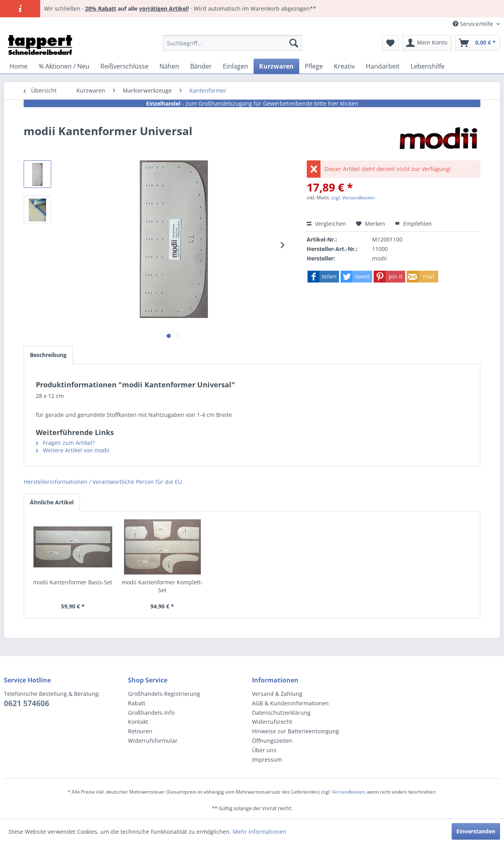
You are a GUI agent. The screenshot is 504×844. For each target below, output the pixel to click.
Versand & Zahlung (277, 694)
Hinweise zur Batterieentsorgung (296, 731)
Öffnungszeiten (272, 741)
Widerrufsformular (153, 741)
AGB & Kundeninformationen (290, 703)
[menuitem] (233, 43)
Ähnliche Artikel (52, 502)
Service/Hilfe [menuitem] (474, 24)
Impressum (267, 759)
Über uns (264, 750)
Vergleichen (326, 224)
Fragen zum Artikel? (65, 443)
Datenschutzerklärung (281, 713)
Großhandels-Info (151, 713)
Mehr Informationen (259, 832)
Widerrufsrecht (272, 722)
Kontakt (138, 722)
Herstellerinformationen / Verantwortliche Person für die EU (103, 482)
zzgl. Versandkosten (353, 198)
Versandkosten (348, 792)
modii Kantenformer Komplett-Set (162, 586)
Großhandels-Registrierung (164, 694)
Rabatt (137, 703)
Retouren (140, 731)
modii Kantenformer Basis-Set (73, 582)
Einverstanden (476, 831)
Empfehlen (413, 224)
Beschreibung (48, 355)
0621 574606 (27, 703)
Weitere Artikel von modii (73, 450)
